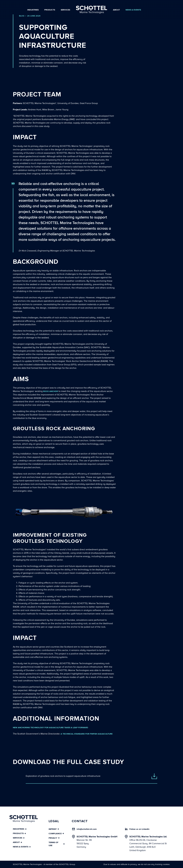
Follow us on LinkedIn (139, 829)
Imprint (54, 829)
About (116, 10)
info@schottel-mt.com (87, 829)
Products (50, 10)
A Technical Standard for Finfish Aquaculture (87, 734)
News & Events (133, 10)
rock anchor (51, 391)
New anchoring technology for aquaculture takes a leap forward (50, 728)
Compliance (56, 834)
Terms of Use (57, 844)
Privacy (54, 838)
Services (65, 10)
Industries (33, 10)
